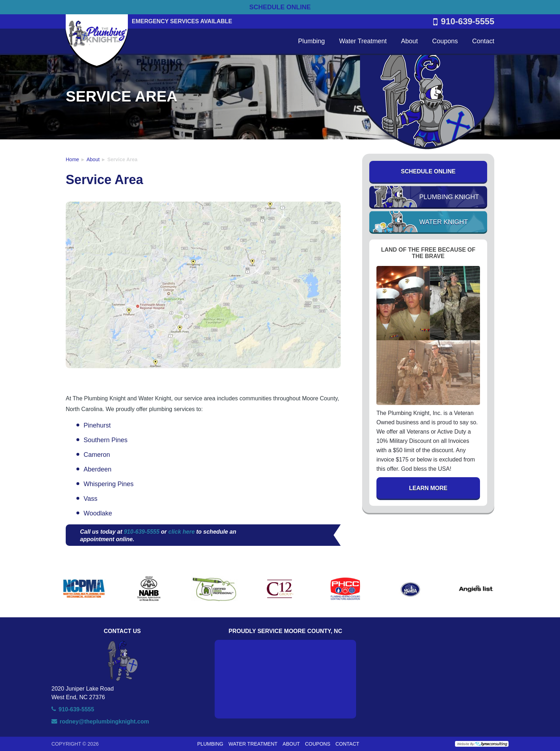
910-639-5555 (464, 21)
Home (72, 159)
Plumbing (311, 41)
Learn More (428, 488)
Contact (483, 41)
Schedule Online (428, 171)
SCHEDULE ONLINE (280, 7)
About (409, 41)
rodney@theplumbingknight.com (104, 722)
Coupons (445, 41)
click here (181, 532)
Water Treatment (363, 41)
